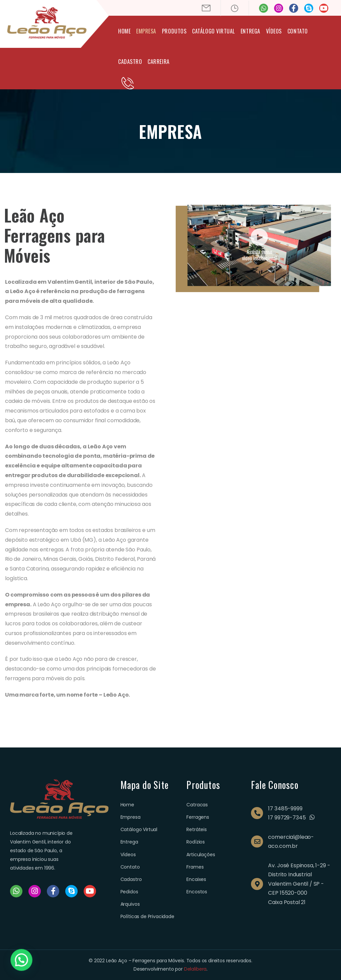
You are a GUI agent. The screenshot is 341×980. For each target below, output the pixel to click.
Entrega (250, 31)
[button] (12, 963)
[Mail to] (206, 8)
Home (124, 31)
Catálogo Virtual (214, 31)
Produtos (174, 31)
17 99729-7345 (287, 818)
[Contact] (128, 83)
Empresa (146, 31)
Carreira (158, 62)
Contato (298, 31)
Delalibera (195, 969)
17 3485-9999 (285, 809)
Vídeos (274, 31)
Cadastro (130, 62)
